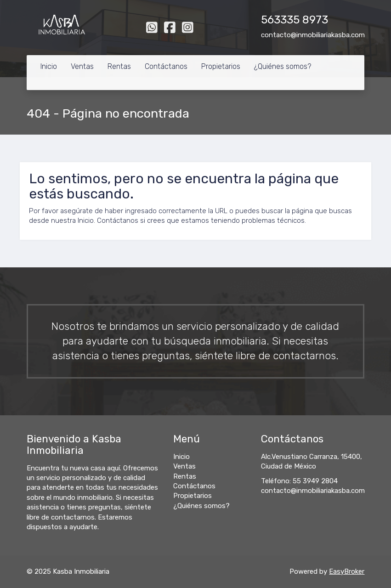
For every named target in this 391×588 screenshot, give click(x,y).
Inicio (49, 66)
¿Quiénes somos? (283, 66)
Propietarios (221, 66)
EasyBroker (347, 571)
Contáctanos (166, 66)
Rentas (119, 66)
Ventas (82, 66)
